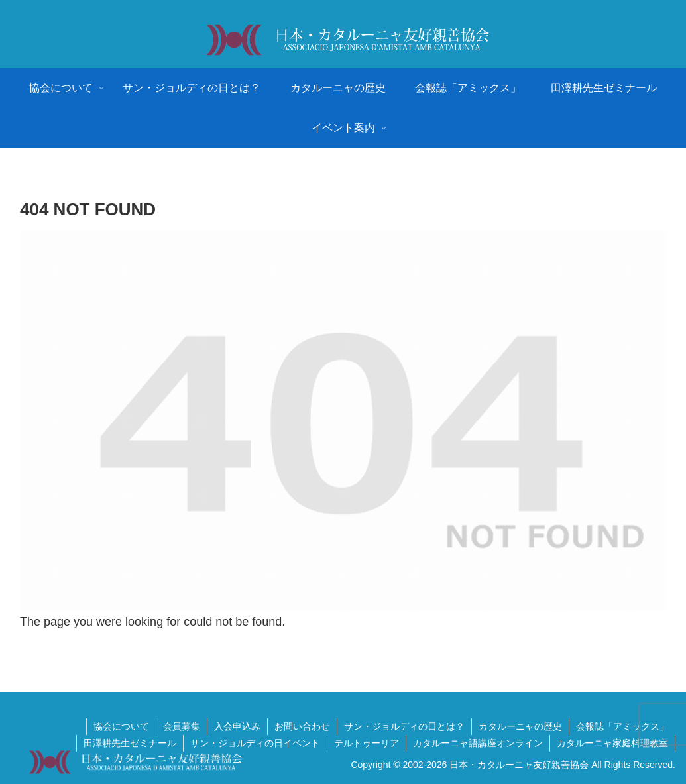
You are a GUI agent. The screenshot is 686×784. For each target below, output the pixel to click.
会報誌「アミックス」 (622, 726)
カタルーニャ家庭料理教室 (612, 743)
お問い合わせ (302, 726)
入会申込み (237, 726)
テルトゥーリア (367, 743)
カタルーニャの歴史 (520, 726)
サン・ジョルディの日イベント (255, 743)
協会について (121, 726)
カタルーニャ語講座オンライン (478, 743)
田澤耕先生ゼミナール (130, 743)
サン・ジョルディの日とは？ (404, 726)
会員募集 (182, 726)
